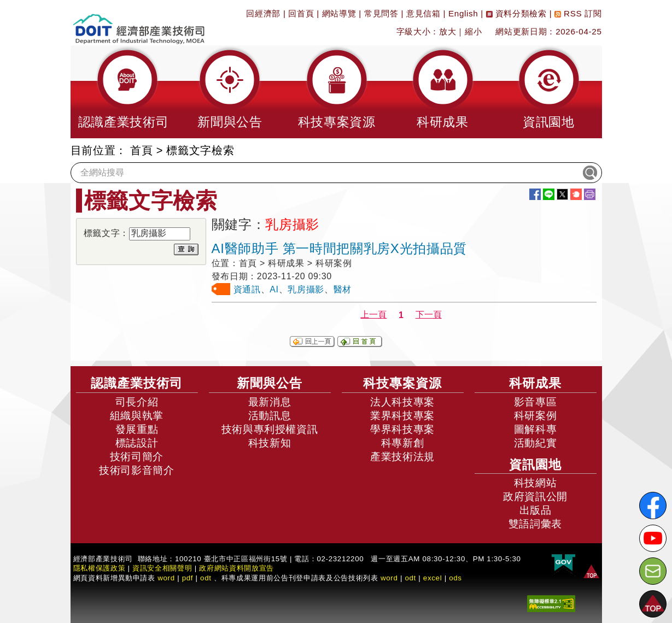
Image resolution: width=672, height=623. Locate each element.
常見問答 (381, 13)
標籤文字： (106, 233)
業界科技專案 (402, 416)
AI (274, 289)
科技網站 (536, 483)
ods (455, 578)
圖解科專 (536, 429)
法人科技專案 (402, 402)
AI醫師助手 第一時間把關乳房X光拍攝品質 (339, 248)
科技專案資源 (402, 383)
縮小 (473, 31)
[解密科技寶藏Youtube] (653, 538)
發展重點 (137, 429)
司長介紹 (137, 402)
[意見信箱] (653, 571)
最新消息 (270, 402)
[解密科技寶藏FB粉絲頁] (653, 506)
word (389, 578)
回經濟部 (263, 13)
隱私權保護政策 (100, 568)
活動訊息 (270, 416)
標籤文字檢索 (200, 150)
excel (433, 578)
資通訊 (247, 289)
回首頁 (301, 13)
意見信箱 (423, 13)
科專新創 (403, 443)
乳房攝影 (306, 289)
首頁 (141, 150)
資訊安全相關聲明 (162, 568)
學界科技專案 (402, 429)
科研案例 (536, 416)
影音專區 (536, 402)
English (463, 13)
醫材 (343, 289)
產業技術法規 (402, 457)
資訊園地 (535, 465)
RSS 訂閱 (578, 13)
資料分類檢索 (516, 13)
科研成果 (535, 383)
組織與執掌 (137, 416)
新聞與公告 (270, 383)
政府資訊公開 (535, 496)
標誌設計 (137, 443)
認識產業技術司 (137, 383)
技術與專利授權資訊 (270, 429)
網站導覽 (339, 13)
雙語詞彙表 (535, 524)
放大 (448, 31)
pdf (188, 578)
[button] (124, 92)
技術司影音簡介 (137, 470)
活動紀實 (536, 443)
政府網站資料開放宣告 (236, 568)
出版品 (536, 510)
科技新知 (270, 443)
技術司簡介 (137, 457)
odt (206, 578)
